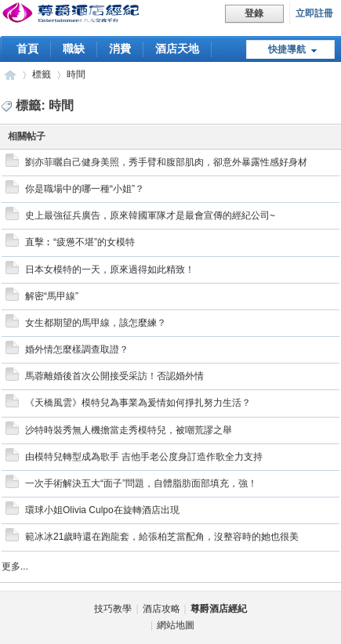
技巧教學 (113, 609)
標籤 (42, 74)
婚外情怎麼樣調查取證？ (77, 349)
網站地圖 (176, 625)
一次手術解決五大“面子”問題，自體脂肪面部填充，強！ (141, 483)
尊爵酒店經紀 (10, 75)
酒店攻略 (161, 609)
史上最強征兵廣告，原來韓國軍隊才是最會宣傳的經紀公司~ (150, 215)
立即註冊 (314, 13)
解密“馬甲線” (52, 296)
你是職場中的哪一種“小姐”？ (85, 189)
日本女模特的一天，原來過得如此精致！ (110, 270)
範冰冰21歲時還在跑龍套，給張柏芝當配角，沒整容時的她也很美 (162, 537)
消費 (120, 49)
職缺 (74, 49)
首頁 (27, 49)
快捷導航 (287, 49)
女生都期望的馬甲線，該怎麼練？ (96, 323)
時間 (76, 74)
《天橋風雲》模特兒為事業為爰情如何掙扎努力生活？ (138, 403)
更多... (15, 566)
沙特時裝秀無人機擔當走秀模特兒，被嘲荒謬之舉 (129, 430)
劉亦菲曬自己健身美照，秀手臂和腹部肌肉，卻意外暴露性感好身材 (166, 162)
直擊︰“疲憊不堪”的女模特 (80, 242)
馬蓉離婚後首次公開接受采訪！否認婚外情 (114, 376)
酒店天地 (177, 49)
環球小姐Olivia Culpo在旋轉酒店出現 (102, 510)
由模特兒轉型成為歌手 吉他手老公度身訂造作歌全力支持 (144, 457)
